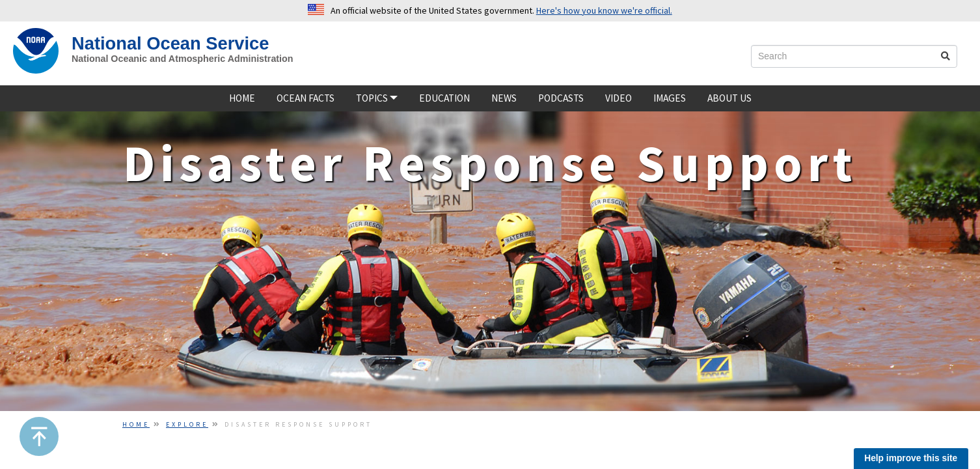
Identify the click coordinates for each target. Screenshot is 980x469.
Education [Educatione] (444, 98)
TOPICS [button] (377, 98)
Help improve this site (911, 458)
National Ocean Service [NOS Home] (170, 43)
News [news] (504, 98)
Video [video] (619, 98)
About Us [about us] (729, 98)
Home (136, 424)
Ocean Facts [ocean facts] (306, 98)
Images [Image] (670, 98)
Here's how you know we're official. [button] (604, 10)
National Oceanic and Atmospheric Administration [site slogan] (183, 59)
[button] (39, 436)
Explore (187, 424)
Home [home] (242, 98)
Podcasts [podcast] (561, 98)
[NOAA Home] (36, 51)
